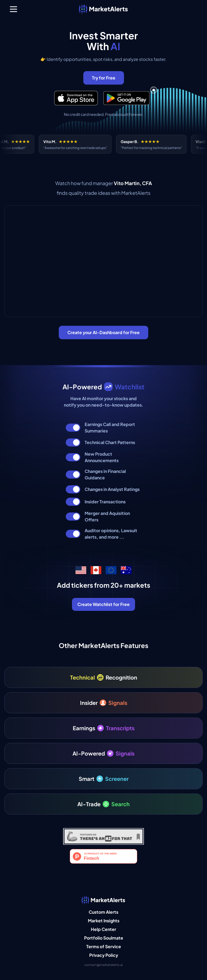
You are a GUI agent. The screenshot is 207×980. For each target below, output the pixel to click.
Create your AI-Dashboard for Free (103, 332)
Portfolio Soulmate (104, 938)
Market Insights (104, 921)
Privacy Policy (104, 955)
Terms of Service (104, 946)
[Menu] (13, 9)
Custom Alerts (103, 912)
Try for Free (104, 78)
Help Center (103, 929)
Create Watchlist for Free (103, 604)
